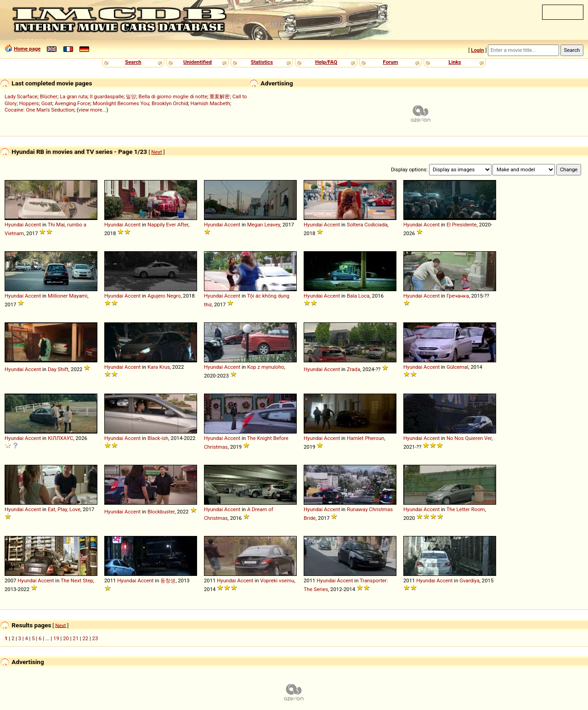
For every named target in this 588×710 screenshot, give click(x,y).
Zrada (353, 369)
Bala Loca (358, 296)
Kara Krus (159, 367)
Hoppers (29, 103)
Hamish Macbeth (210, 103)
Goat (47, 103)
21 (76, 638)
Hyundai (14, 225)
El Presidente (462, 225)
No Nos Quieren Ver (469, 438)
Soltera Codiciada (367, 225)
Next (156, 152)
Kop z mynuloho (266, 367)
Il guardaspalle (107, 96)
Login (477, 50)
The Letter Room (466, 509)
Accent (33, 225)
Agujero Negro (164, 296)
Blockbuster (161, 512)
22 (85, 638)
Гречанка (458, 296)
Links (455, 62)
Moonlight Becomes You (121, 103)
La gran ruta (73, 96)
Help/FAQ (326, 62)
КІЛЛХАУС (61, 438)
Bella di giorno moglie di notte (173, 96)
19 (56, 638)
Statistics (262, 62)
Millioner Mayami (68, 296)
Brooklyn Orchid (170, 103)
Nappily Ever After (168, 225)
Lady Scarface (21, 96)
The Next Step (77, 580)
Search (133, 62)
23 (95, 638)
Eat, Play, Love (64, 509)
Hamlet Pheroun (366, 438)
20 (66, 638)
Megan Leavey (264, 225)
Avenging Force (73, 103)
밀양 (131, 96)
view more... (93, 110)
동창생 (168, 580)
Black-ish (158, 438)
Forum (391, 62)
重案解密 (220, 96)
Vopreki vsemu (277, 580)
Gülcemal (458, 367)
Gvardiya (469, 580)
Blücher (49, 96)
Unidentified (198, 62)
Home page (27, 49)
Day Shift (58, 369)
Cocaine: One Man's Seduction (40, 110)
